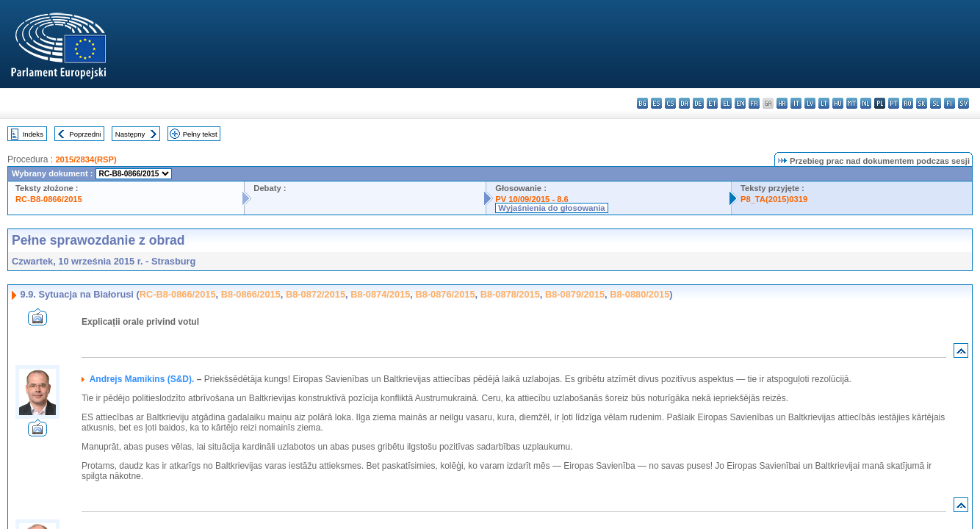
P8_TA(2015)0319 (774, 199)
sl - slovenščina (936, 103)
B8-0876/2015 (445, 294)
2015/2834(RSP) (86, 159)
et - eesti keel (712, 103)
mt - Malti (852, 103)
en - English (740, 103)
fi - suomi (950, 103)
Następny (130, 134)
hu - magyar (838, 103)
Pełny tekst (200, 134)
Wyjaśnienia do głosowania (551, 208)
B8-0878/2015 (510, 294)
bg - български (642, 103)
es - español (656, 103)
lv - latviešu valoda (810, 103)
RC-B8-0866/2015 (49, 199)
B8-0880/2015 (639, 294)
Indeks (33, 134)
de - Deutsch (698, 103)
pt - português (894, 103)
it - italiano (796, 103)
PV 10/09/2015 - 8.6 (532, 199)
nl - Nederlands (866, 103)
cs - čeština (670, 103)
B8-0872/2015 (316, 294)
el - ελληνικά (726, 103)
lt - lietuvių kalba (824, 103)
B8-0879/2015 (575, 294)
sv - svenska (963, 103)
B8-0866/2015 (251, 294)
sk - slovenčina (922, 103)
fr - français (754, 103)
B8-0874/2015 (380, 294)
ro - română (908, 103)
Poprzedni (85, 134)
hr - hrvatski (782, 103)
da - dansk (684, 103)
